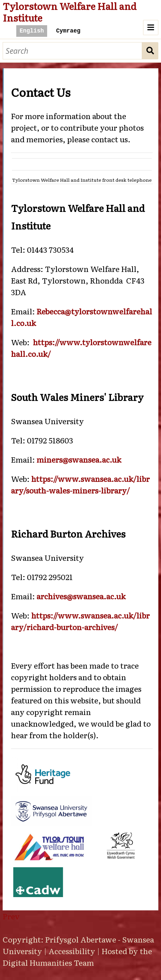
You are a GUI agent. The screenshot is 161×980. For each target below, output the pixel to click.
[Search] (72, 51)
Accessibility (72, 951)
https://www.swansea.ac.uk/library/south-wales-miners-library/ (80, 484)
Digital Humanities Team (48, 962)
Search (150, 51)
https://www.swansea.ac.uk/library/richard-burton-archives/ (80, 621)
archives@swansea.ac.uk (81, 596)
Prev (11, 916)
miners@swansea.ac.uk (79, 459)
